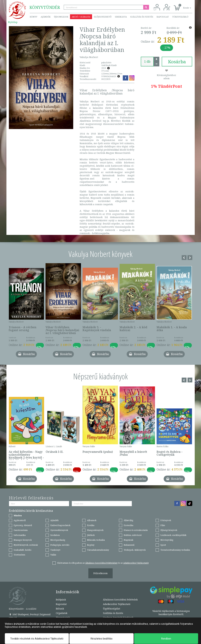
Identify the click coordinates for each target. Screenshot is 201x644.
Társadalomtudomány (98, 550)
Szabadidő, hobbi (22, 550)
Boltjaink (61, 600)
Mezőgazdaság (58, 540)
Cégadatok (62, 613)
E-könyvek (166, 520)
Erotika (91, 525)
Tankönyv (55, 550)
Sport (163, 545)
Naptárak (129, 540)
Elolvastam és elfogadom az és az (103, 563)
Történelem (19, 555)
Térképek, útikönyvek (135, 550)
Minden (18, 515)
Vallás (53, 555)
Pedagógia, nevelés (60, 545)
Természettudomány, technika (175, 550)
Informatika (20, 535)
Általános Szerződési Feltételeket (101, 563)
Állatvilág (129, 520)
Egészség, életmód (23, 525)
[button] (183, 6)
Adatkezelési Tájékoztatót (136, 563)
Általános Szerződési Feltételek (120, 600)
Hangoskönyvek (95, 530)
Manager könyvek (23, 540)
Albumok (92, 520)
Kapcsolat (163, 17)
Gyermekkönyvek (59, 530)
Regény (91, 545)
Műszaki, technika (96, 540)
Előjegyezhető (103, 17)
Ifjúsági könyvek (169, 530)
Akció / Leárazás (81, 17)
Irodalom (55, 535)
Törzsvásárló (180, 17)
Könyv (34, 17)
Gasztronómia (21, 530)
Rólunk (60, 609)
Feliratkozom (100, 573)
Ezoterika (129, 525)
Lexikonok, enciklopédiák (173, 535)
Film (163, 525)
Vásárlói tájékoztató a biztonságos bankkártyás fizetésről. (171, 613)
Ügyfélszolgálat (112, 609)
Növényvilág (167, 540)
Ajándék (46, 17)
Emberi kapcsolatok (60, 525)
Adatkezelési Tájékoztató (117, 604)
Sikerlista (121, 17)
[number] (147, 62)
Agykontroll (20, 520)
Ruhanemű (129, 545)
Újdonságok (61, 17)
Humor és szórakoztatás (136, 530)
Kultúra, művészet (133, 535)
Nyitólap (13, 22)
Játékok (91, 535)
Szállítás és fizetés (142, 17)
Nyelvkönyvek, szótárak (26, 545)
